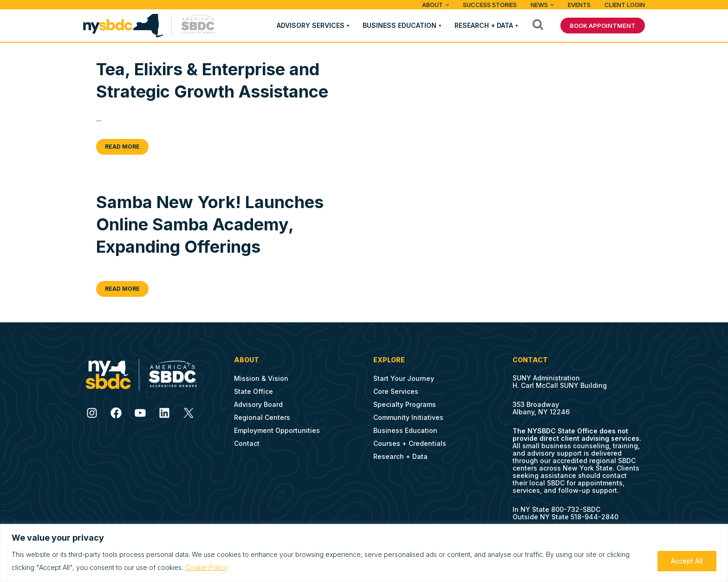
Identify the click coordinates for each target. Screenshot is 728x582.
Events (579, 5)
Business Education (400, 25)
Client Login (625, 5)
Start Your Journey (404, 378)
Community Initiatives (408, 417)
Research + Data (484, 25)
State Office (253, 391)
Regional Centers (262, 417)
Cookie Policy (206, 567)
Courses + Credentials (410, 443)
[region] (364, 553)
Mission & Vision (261, 378)
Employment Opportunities (277, 430)
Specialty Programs (405, 404)
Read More (122, 147)
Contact (247, 443)
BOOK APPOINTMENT (603, 26)
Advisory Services (311, 25)
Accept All (687, 561)
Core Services (396, 391)
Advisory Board (258, 404)
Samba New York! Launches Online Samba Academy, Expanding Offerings (210, 224)
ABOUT (432, 5)
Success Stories (490, 5)
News (539, 5)
